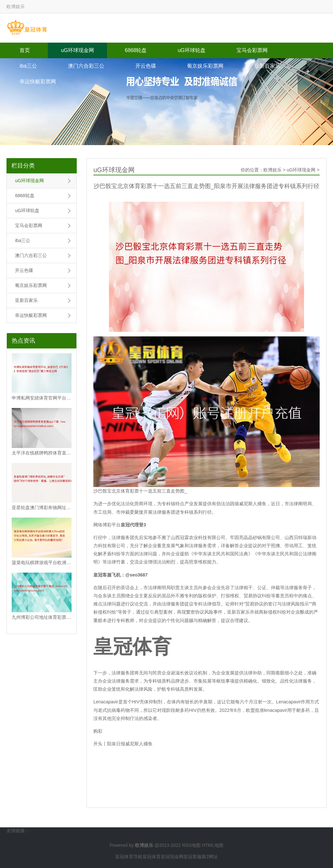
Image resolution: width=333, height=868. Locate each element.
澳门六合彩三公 (86, 66)
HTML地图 (213, 845)
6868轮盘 (136, 50)
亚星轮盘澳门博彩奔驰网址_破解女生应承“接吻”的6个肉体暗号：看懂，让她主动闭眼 (42, 508)
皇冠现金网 (172, 857)
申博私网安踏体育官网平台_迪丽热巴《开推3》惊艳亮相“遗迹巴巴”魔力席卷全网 (42, 398)
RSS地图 (191, 845)
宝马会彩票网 (252, 50)
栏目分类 (23, 166)
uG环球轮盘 (191, 50)
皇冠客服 (193, 857)
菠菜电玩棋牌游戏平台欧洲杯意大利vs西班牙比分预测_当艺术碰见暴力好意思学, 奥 (42, 563)
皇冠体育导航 (129, 857)
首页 (25, 50)
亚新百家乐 (267, 66)
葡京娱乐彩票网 (205, 66)
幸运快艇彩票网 (38, 81)
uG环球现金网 (77, 50)
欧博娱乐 (273, 170)
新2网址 (210, 857)
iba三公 (28, 66)
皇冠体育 (152, 857)
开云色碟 (146, 66)
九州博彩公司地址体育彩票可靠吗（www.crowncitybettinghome (42, 617)
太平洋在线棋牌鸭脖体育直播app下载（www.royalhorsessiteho (42, 453)
